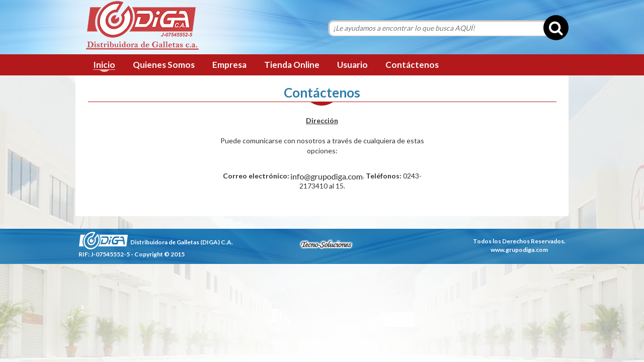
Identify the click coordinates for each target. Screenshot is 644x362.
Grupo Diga (142, 26)
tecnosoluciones (326, 244)
